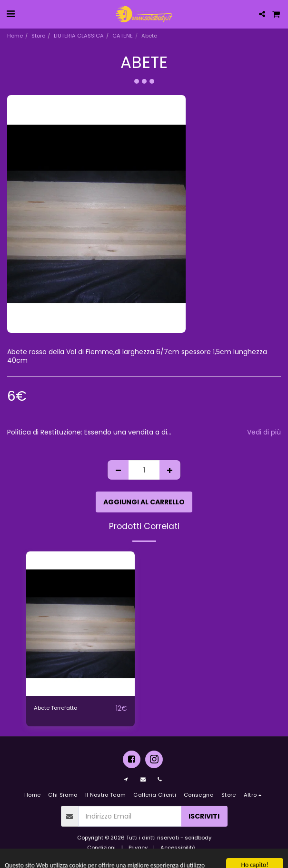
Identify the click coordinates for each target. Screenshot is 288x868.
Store (38, 36)
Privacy (138, 848)
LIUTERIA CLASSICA (79, 36)
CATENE (123, 36)
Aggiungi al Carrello (144, 502)
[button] (10, 14)
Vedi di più (264, 433)
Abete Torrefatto (55, 708)
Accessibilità (178, 848)
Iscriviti (204, 816)
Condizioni (101, 848)
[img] (80, 623)
